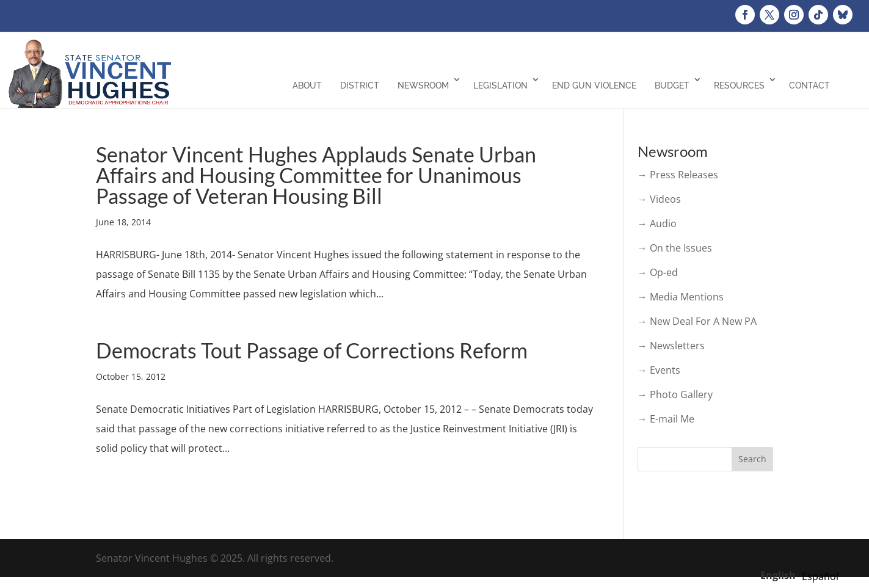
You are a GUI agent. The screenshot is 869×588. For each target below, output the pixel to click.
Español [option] (820, 576)
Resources (739, 85)
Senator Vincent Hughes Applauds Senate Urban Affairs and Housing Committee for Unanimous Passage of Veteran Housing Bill (316, 175)
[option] (820, 576)
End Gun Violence (594, 85)
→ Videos (659, 199)
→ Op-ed (658, 272)
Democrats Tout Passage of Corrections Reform (312, 350)
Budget (672, 85)
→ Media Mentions (681, 297)
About (307, 85)
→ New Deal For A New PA (697, 321)
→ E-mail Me (666, 419)
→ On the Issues (675, 248)
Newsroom (423, 85)
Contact (809, 85)
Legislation (500, 85)
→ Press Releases (678, 175)
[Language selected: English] (802, 575)
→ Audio (657, 223)
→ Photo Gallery (675, 394)
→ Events (659, 370)
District (360, 85)
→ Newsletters (671, 346)
